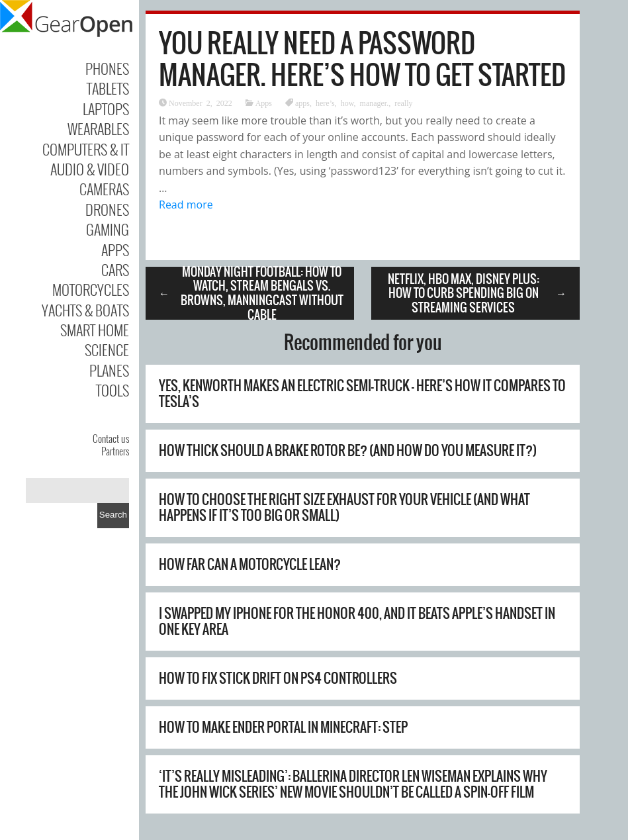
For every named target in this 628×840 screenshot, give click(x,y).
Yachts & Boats (85, 310)
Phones (107, 68)
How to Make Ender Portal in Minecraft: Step (283, 727)
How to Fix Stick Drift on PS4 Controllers (278, 678)
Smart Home (95, 330)
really (403, 103)
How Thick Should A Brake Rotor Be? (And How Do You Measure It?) (348, 450)
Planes (109, 370)
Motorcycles (91, 289)
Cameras (104, 189)
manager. (375, 103)
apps (302, 103)
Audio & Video (90, 169)
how (347, 103)
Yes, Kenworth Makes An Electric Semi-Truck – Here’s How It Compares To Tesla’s (362, 394)
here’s (325, 103)
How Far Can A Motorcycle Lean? (250, 564)
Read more (186, 205)
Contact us (111, 438)
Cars (115, 269)
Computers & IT (86, 149)
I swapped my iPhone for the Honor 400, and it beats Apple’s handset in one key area (357, 621)
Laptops (106, 109)
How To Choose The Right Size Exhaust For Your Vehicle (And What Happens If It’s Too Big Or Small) (344, 507)
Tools (112, 390)
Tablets (108, 88)
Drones (107, 209)
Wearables (98, 128)
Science (107, 350)
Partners (115, 451)
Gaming (108, 229)
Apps (115, 250)
